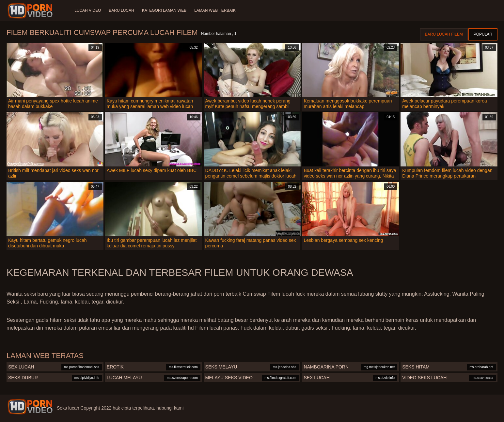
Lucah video (88, 10)
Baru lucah (121, 10)
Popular (483, 34)
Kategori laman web (164, 10)
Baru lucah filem (444, 34)
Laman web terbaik (215, 10)
